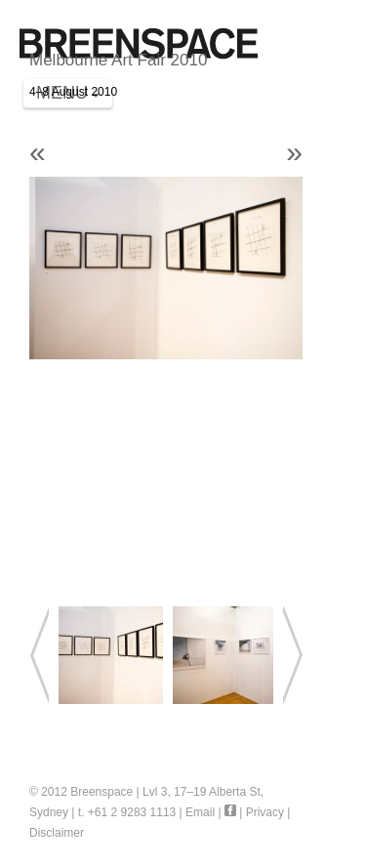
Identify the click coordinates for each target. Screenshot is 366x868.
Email (200, 812)
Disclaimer (57, 833)
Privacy (265, 812)
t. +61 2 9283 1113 (127, 812)
